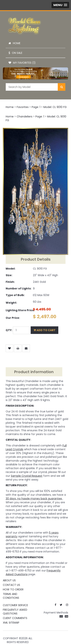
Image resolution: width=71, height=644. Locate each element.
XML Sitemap (11, 623)
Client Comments (15, 618)
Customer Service (15, 605)
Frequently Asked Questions (15, 612)
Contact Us (11, 585)
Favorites (23, 107)
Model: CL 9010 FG (55, 107)
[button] (60, 5)
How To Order (13, 589)
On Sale (15, 53)
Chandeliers (25, 116)
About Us (9, 580)
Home (14, 43)
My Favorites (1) (22, 63)
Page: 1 (36, 107)
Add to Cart (44, 330)
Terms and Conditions (11, 596)
